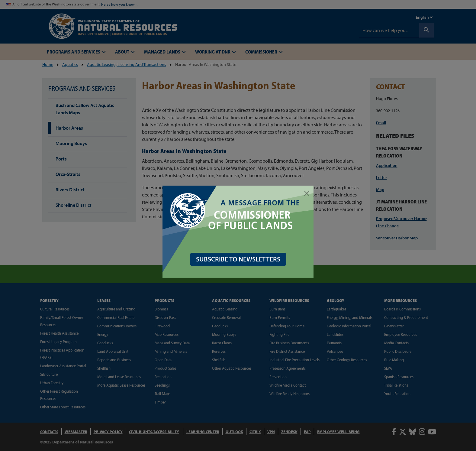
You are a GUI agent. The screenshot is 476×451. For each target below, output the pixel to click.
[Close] (307, 193)
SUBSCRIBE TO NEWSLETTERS (238, 259)
